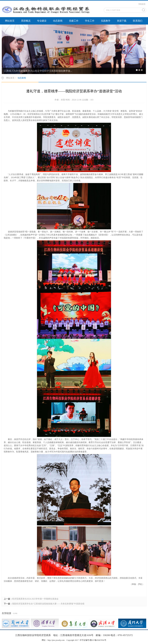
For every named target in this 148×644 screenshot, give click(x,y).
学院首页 (142, 4)
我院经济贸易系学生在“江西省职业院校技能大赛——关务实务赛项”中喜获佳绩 (48, 604)
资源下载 (122, 21)
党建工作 (74, 21)
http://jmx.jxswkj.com (56, 640)
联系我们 (138, 21)
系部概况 (26, 21)
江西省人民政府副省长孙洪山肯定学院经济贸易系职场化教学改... (38, 71)
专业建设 (42, 21)
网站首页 (10, 21)
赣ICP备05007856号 (98, 640)
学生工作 (90, 21)
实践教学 (106, 21)
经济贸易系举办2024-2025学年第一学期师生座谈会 (35, 599)
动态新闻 (58, 21)
